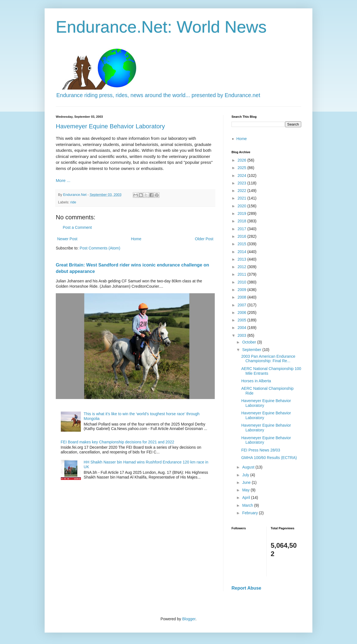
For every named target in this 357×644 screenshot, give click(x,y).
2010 (243, 282)
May (246, 490)
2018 (243, 221)
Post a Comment (77, 227)
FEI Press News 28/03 (261, 450)
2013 (243, 259)
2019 (243, 213)
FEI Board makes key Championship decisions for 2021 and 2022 (118, 442)
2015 (243, 244)
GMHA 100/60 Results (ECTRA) (269, 458)
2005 (243, 320)
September (252, 350)
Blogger (189, 619)
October (250, 342)
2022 (243, 191)
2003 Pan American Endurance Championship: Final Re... (268, 359)
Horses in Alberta (256, 381)
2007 (243, 305)
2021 (243, 198)
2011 (243, 274)
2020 (243, 206)
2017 (243, 229)
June (247, 482)
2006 (243, 313)
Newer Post (67, 239)
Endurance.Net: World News (161, 27)
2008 (243, 297)
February (250, 513)
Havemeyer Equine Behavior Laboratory (110, 126)
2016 (243, 236)
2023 (243, 183)
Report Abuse (246, 588)
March (248, 505)
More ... (63, 180)
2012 (243, 267)
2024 (243, 176)
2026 (243, 160)
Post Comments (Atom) (100, 248)
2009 (243, 290)
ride (73, 202)
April (247, 498)
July (246, 475)
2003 (243, 335)
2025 (243, 168)
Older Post (204, 239)
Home (136, 239)
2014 (243, 252)
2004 (243, 328)
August (249, 467)
